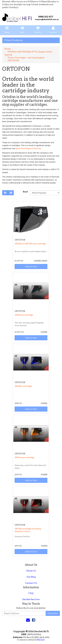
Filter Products (14, 40)
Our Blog (31, 577)
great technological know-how (28, 148)
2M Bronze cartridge (24, 457)
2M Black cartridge (24, 315)
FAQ (31, 593)
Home (8, 49)
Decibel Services (31, 599)
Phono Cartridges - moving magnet (26, 58)
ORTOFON (13, 60)
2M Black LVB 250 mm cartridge (30, 244)
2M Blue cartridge (23, 386)
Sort (25, 192)
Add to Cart (31, 267)
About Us (31, 571)
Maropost (41, 640)
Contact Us (31, 583)
